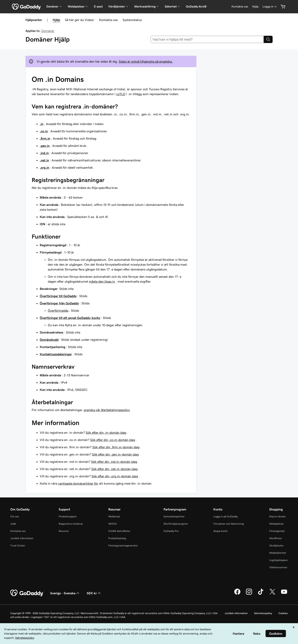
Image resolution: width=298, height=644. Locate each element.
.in (42, 124)
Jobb (13, 524)
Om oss (15, 516)
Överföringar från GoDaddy (59, 303)
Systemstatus (132, 20)
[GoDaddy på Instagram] (249, 594)
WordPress (275, 538)
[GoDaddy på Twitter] (272, 594)
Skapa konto (220, 531)
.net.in (44, 160)
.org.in (44, 167)
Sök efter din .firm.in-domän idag (116, 447)
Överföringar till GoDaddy (58, 296)
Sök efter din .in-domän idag (106, 432)
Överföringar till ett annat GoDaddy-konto (70, 318)
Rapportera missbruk (71, 524)
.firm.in (45, 138)
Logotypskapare (278, 560)
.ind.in (44, 153)
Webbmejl (114, 516)
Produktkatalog (117, 538)
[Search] (268, 39)
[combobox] (207, 39)
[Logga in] (270, 7)
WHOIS (113, 524)
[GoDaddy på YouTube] (284, 594)
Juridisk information (22, 538)
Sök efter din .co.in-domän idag (113, 440)
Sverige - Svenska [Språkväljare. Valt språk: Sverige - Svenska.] (65, 593)
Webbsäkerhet (278, 553)
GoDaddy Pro (171, 531)
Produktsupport (68, 516)
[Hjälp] (255, 7)
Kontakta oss (108, 20)
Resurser (64, 531)
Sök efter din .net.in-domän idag (114, 469)
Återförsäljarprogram (176, 524)
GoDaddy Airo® (196, 6)
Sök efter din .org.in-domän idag (115, 476)
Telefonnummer (278, 567)
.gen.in (45, 146)
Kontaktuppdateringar (56, 354)
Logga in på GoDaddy (226, 516)
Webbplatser (277, 524)
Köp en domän (277, 516)
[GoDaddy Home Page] (27, 593)
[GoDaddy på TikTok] (261, 594)
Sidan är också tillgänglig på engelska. (146, 61)
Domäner (48, 31)
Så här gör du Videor (80, 20)
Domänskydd (49, 340)
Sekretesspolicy (263, 613)
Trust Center (18, 546)
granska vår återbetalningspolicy (107, 410)
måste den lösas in (102, 281)
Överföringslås (58, 310)
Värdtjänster (276, 546)
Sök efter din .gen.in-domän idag (115, 454)
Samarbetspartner (174, 516)
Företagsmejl (277, 531)
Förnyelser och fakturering (229, 524)
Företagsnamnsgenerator (123, 546)
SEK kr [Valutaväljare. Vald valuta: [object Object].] (94, 593)
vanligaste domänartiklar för (78, 483)
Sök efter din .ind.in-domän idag (114, 462)
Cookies (283, 613)
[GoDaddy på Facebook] (237, 594)
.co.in (44, 131)
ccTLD (121, 94)
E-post (98, 6)
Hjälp (56, 20)
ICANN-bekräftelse (119, 531)
